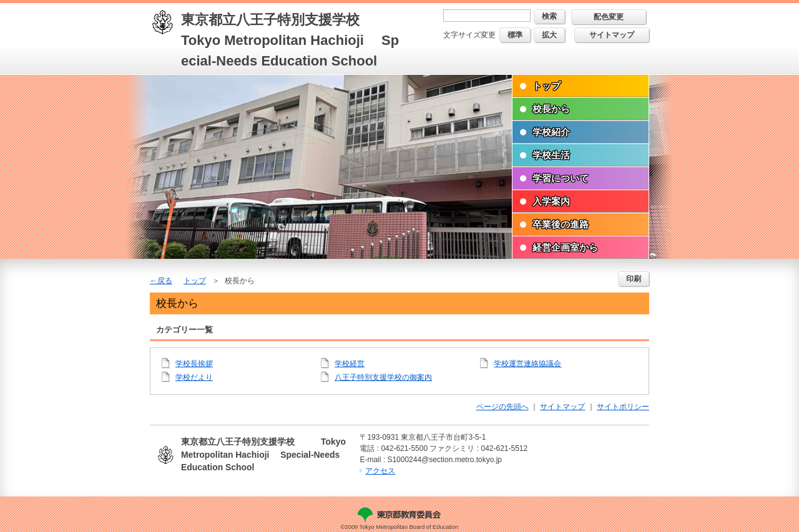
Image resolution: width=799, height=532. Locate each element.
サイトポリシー (623, 407)
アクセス (380, 471)
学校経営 (350, 364)
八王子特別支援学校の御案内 (383, 377)
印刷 (634, 279)
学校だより (194, 377)
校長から (551, 109)
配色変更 (609, 17)
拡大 (549, 35)
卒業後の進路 (561, 224)
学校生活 (551, 155)
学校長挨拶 (194, 364)
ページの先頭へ (502, 407)
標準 (515, 35)
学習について (561, 178)
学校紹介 (551, 132)
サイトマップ (612, 35)
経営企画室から (565, 247)
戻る (165, 281)
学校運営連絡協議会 (527, 364)
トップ (547, 86)
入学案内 (551, 201)
